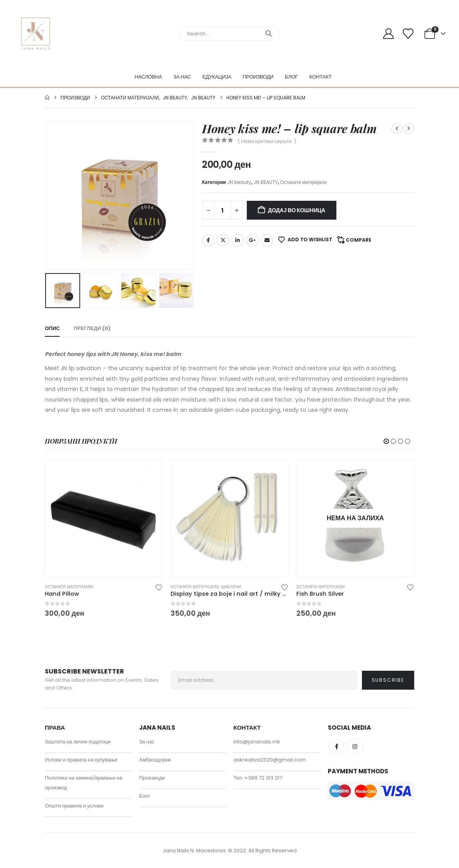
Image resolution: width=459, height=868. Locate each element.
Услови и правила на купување (81, 760)
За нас (182, 77)
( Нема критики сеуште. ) (267, 141)
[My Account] (388, 34)
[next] (409, 128)
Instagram (355, 747)
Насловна (148, 77)
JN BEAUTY (266, 182)
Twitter (223, 240)
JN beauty (239, 182)
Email (267, 240)
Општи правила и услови (74, 806)
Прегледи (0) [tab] (92, 328)
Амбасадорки (155, 760)
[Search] (269, 34)
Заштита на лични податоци (78, 742)
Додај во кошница (297, 210)
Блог (291, 77)
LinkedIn (238, 240)
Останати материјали (304, 182)
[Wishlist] (408, 34)
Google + (252, 240)
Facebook (208, 240)
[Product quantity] (222, 210)
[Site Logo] (36, 34)
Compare (359, 240)
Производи (258, 77)
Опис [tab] (52, 328)
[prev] (397, 128)
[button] (386, 441)
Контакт (320, 77)
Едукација (217, 77)
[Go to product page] (104, 518)
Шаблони (231, 587)
